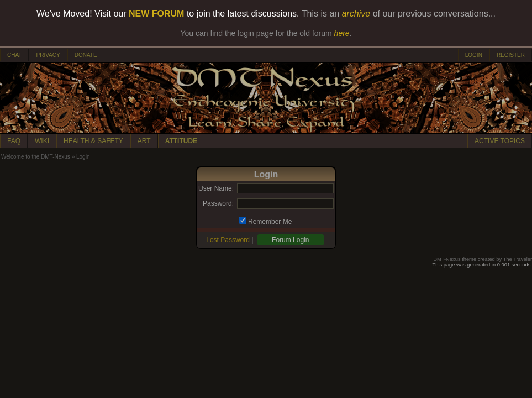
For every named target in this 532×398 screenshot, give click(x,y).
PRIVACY (48, 55)
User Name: (216, 188)
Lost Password (228, 240)
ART (144, 141)
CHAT (14, 55)
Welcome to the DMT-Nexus (36, 157)
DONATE (86, 55)
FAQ (14, 141)
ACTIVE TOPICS (500, 141)
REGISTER (511, 55)
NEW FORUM (156, 14)
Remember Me (270, 222)
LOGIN (474, 55)
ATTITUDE (181, 141)
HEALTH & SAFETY (93, 141)
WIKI (42, 141)
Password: (218, 203)
